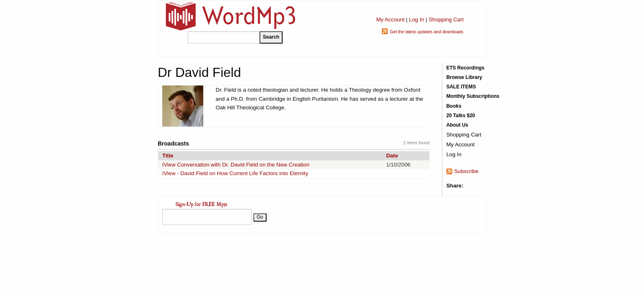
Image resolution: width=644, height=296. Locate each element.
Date (392, 156)
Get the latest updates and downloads (427, 32)
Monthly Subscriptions (473, 96)
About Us (457, 125)
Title (168, 156)
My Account (390, 20)
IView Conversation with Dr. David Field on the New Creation (236, 165)
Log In (417, 20)
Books (454, 106)
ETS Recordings (466, 68)
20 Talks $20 (461, 116)
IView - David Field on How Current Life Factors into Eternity (235, 173)
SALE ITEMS (461, 87)
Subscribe (466, 171)
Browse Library (464, 77)
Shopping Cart (446, 20)
